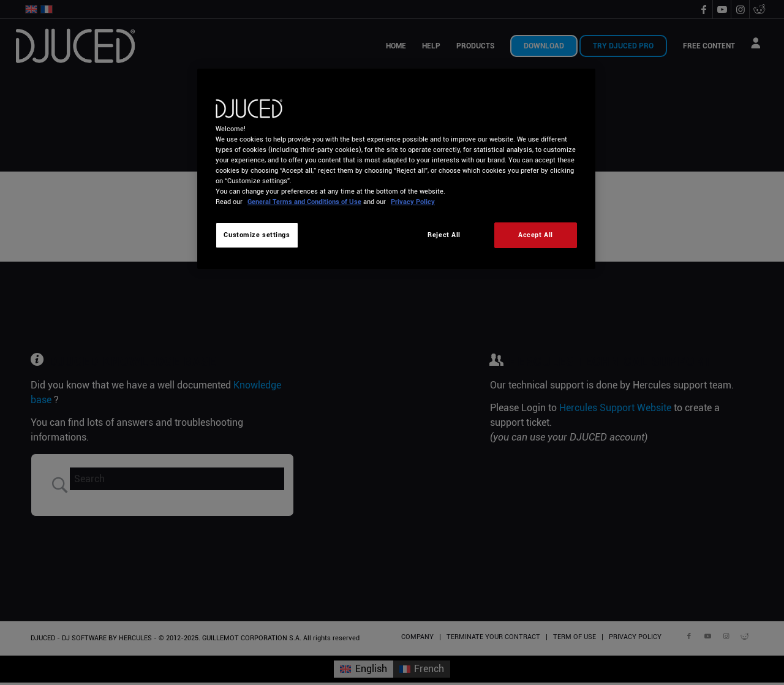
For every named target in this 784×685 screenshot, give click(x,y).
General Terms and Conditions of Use (304, 202)
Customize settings (257, 235)
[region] (396, 169)
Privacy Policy (413, 202)
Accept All (536, 235)
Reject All (444, 235)
